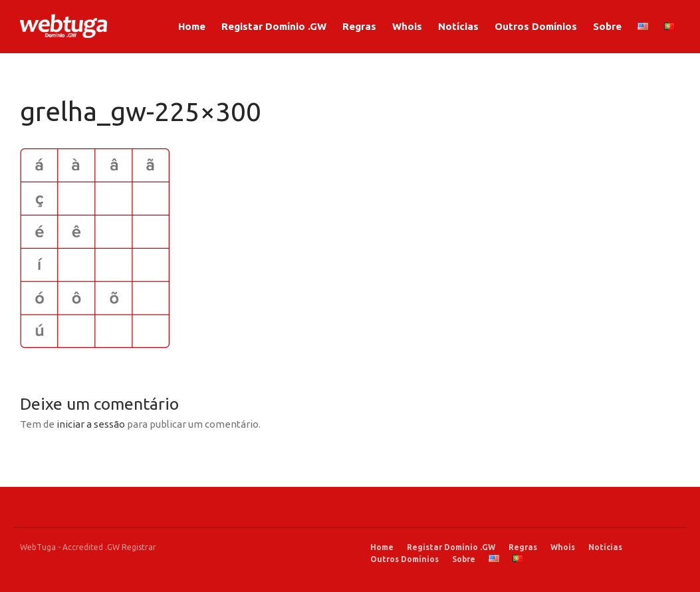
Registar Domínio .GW (274, 26)
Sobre (607, 26)
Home (192, 26)
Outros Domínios (536, 26)
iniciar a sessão (91, 424)
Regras (359, 26)
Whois (407, 26)
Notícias (458, 26)
